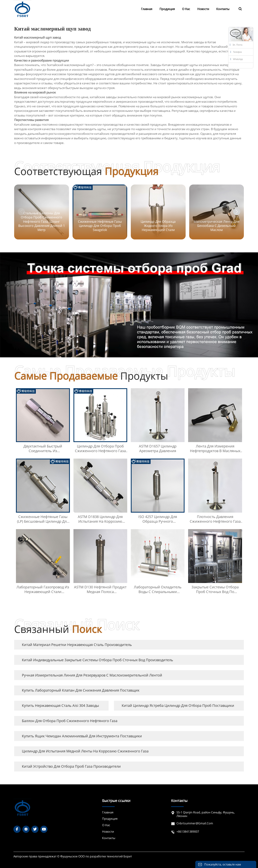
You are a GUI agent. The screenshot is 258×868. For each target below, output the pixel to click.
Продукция (110, 819)
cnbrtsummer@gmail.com (195, 823)
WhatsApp (236, 59)
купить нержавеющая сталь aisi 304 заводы (60, 705)
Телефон (236, 52)
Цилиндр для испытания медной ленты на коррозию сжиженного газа (85, 751)
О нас (106, 825)
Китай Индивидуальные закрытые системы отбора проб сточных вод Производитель (97, 660)
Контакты (109, 838)
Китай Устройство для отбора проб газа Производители (71, 766)
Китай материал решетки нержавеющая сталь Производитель (77, 645)
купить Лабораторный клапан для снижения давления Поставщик (81, 690)
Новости (108, 832)
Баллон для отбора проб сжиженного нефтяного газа (70, 721)
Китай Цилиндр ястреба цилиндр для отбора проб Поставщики (178, 705)
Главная (108, 812)
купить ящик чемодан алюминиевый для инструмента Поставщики (82, 736)
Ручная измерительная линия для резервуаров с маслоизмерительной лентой (92, 675)
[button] (237, 212)
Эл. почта (236, 45)
